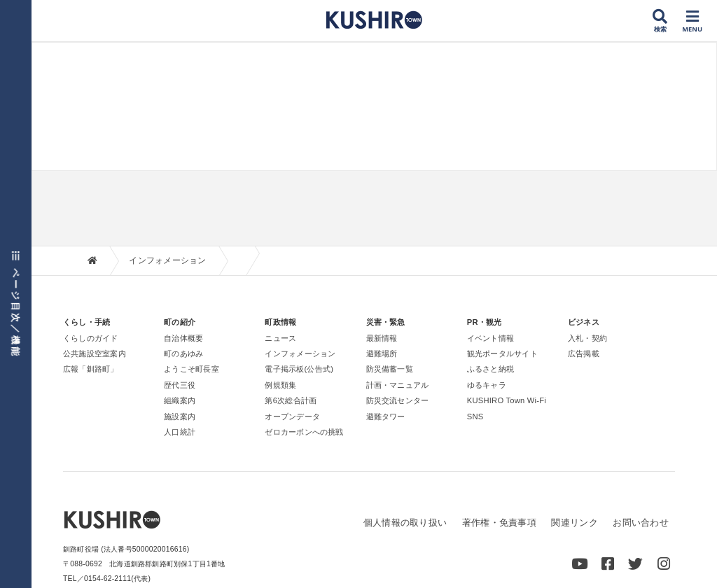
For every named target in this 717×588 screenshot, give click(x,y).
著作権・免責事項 (499, 523)
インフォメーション (167, 260)
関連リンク (574, 523)
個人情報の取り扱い (405, 523)
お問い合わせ (641, 523)
